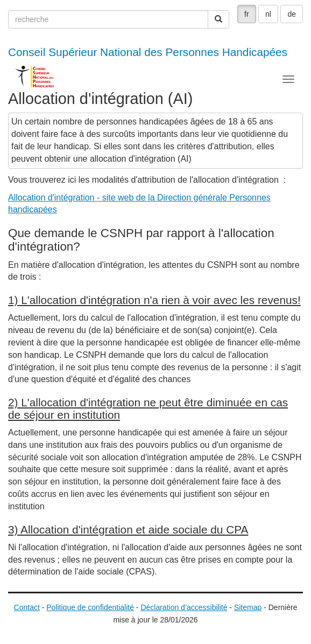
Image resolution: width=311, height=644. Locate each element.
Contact (27, 607)
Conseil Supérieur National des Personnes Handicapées (148, 52)
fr (247, 14)
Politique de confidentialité (90, 607)
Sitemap (248, 607)
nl (268, 14)
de (292, 14)
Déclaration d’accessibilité (184, 607)
